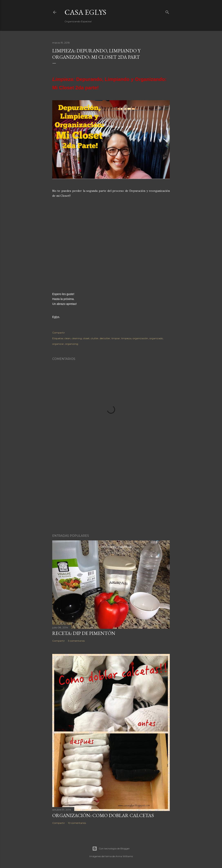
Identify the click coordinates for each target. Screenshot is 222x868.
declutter (105, 338)
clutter (95, 338)
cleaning (77, 338)
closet (86, 338)
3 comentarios (76, 641)
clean (68, 338)
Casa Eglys (85, 12)
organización (140, 338)
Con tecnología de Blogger (111, 849)
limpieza (126, 338)
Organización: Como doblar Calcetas (103, 815)
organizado (156, 338)
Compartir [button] (59, 333)
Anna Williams (124, 856)
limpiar (116, 338)
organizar (58, 344)
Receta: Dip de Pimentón (84, 633)
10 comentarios (77, 823)
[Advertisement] (111, 495)
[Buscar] (167, 11)
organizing (72, 344)
